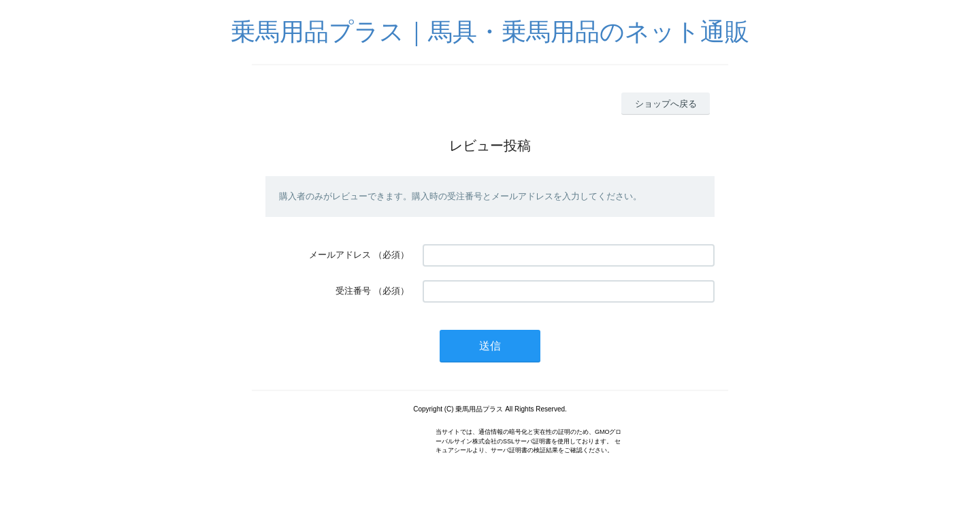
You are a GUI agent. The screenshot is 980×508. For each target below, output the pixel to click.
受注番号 (353, 291)
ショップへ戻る (666, 104)
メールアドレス (340, 255)
